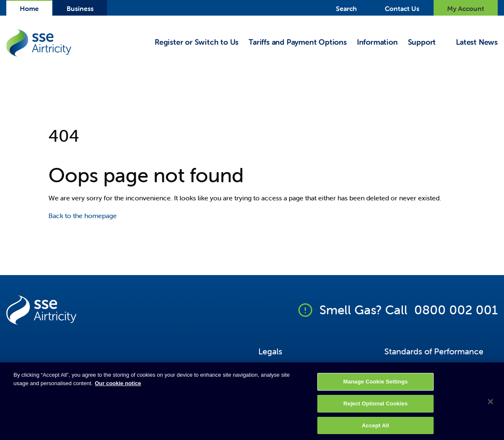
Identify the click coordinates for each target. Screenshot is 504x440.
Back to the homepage (83, 216)
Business (80, 8)
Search (346, 8)
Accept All (375, 428)
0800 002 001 (456, 310)
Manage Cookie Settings (375, 385)
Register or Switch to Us (197, 43)
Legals (270, 351)
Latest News (477, 43)
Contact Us (402, 8)
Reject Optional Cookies (376, 406)
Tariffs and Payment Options (298, 43)
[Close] (491, 405)
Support (422, 43)
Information (377, 43)
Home (29, 8)
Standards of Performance (434, 351)
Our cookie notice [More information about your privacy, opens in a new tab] (118, 386)
